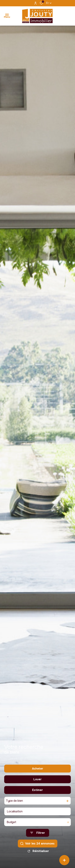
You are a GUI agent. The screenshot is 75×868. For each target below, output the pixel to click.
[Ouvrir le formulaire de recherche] (38, 834)
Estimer (37, 791)
